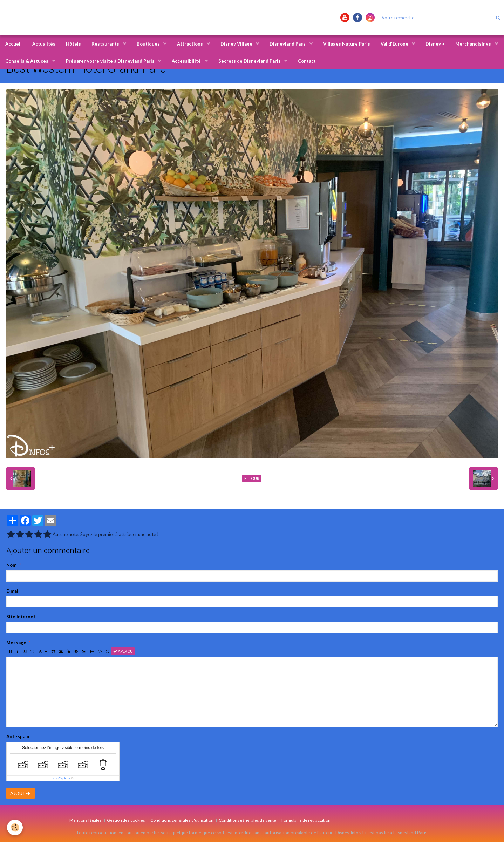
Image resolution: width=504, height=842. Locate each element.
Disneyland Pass (288, 44)
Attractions (190, 44)
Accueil (13, 44)
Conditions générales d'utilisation (182, 820)
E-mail (13, 591)
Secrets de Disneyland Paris (250, 61)
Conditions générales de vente (247, 820)
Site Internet (21, 617)
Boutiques (149, 44)
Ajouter (21, 793)
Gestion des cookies (126, 820)
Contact (307, 61)
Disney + (435, 44)
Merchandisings (474, 44)
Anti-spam (18, 736)
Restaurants (106, 44)
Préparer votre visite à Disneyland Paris (111, 61)
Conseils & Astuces (27, 61)
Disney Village (237, 44)
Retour (252, 478)
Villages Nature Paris (347, 44)
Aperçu (123, 651)
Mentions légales (86, 820)
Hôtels (73, 44)
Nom (11, 565)
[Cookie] (15, 827)
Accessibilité (187, 61)
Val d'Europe (395, 44)
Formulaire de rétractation (306, 820)
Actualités (44, 44)
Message (16, 643)
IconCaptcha (62, 778)
